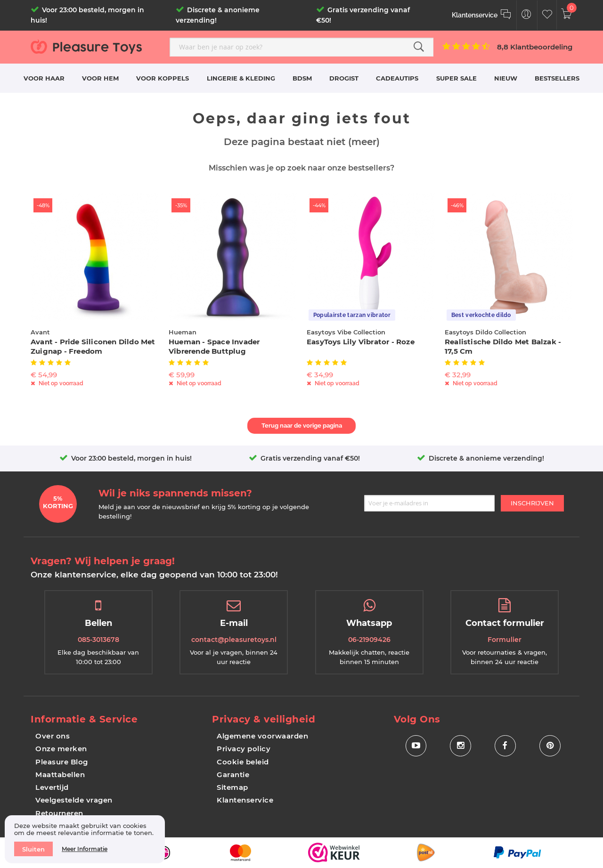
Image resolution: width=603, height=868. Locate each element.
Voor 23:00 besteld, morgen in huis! (131, 458)
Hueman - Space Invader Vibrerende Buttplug (214, 346)
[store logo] (97, 46)
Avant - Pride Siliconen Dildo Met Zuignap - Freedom (93, 346)
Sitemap (232, 787)
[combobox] (301, 47)
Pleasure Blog (62, 762)
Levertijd (52, 787)
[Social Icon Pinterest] (550, 746)
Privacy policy (244, 749)
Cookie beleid (243, 762)
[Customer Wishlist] (547, 15)
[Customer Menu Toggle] (526, 15)
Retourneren (59, 813)
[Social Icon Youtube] (416, 746)
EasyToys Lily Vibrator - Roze (361, 342)
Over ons (53, 736)
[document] (85, 839)
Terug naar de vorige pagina (302, 426)
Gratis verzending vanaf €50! (310, 458)
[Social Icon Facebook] (505, 746)
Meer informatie (85, 849)
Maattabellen (60, 775)
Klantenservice (245, 800)
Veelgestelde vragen (74, 800)
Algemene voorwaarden (262, 736)
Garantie (233, 775)
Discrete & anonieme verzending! (486, 458)
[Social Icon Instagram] (460, 746)
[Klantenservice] (482, 15)
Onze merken (61, 749)
